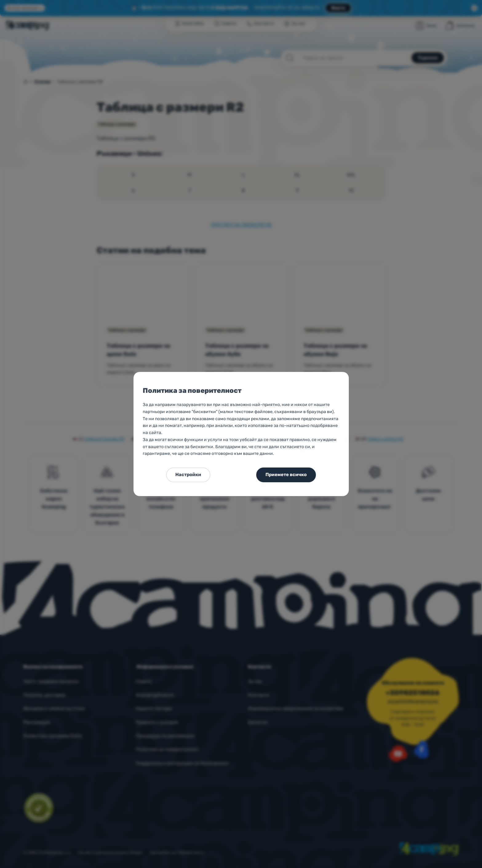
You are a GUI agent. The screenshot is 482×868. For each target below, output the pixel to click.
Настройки (188, 475)
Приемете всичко (286, 475)
